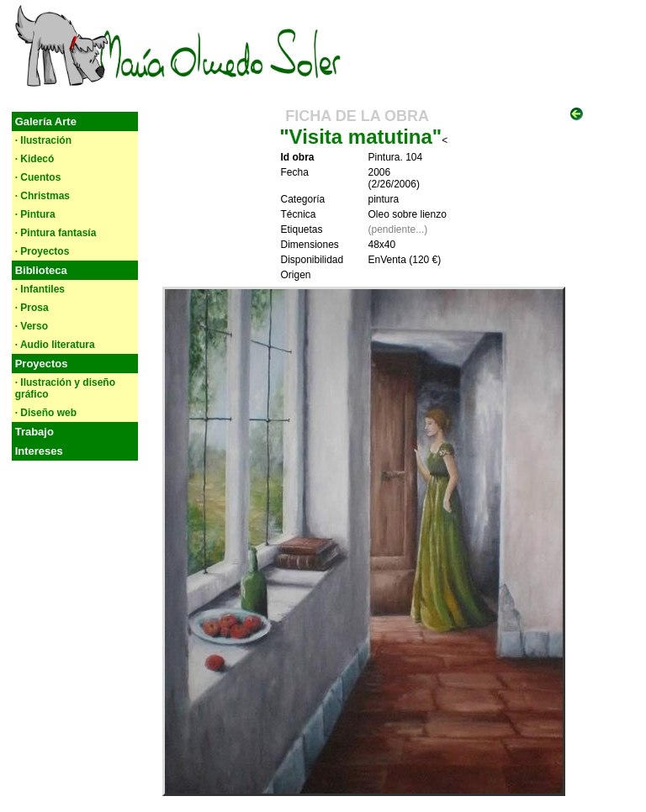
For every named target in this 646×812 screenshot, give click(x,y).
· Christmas (42, 196)
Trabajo (34, 432)
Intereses (39, 451)
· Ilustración (43, 140)
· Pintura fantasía (56, 233)
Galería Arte (46, 121)
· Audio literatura (55, 345)
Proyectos (42, 364)
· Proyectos (42, 251)
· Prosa (32, 308)
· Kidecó (35, 159)
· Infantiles (40, 289)
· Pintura (35, 214)
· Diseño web (46, 413)
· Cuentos (38, 177)
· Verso (32, 326)
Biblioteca (41, 270)
